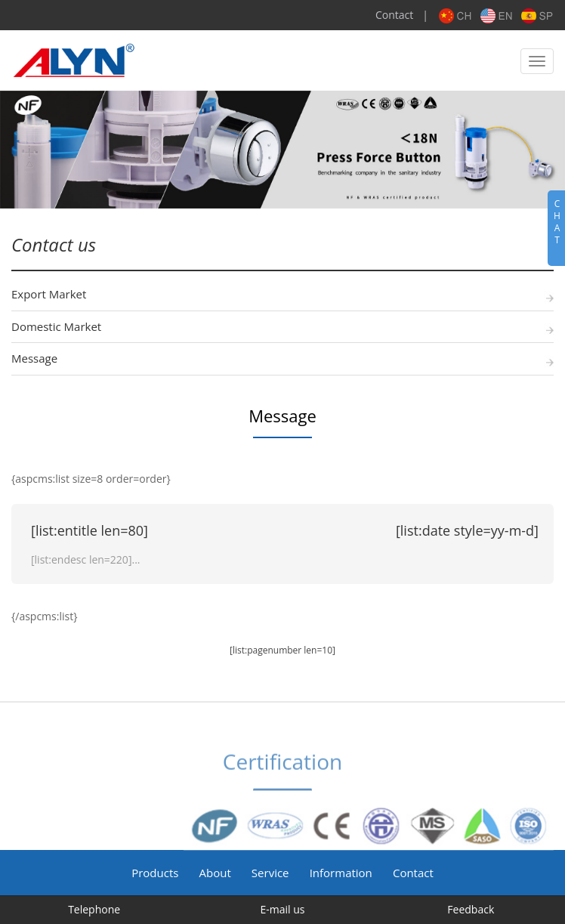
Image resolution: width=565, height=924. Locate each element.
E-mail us (282, 909)
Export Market (49, 294)
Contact (394, 15)
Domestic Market (56, 326)
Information (341, 873)
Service (270, 873)
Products (155, 873)
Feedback (471, 909)
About (215, 873)
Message (34, 358)
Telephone (94, 909)
